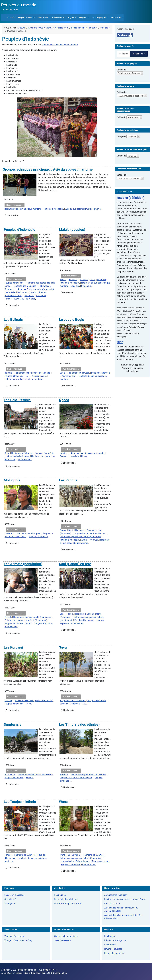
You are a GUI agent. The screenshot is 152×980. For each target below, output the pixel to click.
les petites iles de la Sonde (72, 701)
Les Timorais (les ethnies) (79, 724)
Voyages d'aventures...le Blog (18, 940)
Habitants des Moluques (24, 286)
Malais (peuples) (72, 230)
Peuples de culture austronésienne (76, 778)
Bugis (62, 373)
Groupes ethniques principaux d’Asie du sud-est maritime (48, 169)
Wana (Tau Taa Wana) (24, 299)
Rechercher (139, 54)
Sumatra (84, 280)
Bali (28, 376)
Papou (63, 530)
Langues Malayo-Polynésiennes (75, 861)
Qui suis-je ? (10, 899)
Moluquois (22, 292)
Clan (120, 342)
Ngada (33, 292)
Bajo (7, 453)
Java (92, 280)
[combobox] (123, 54)
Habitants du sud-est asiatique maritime (22, 209)
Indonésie (10, 292)
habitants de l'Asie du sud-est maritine (60, 45)
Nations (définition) (131, 198)
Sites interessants (63, 940)
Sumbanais (41, 296)
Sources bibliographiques (66, 936)
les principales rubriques (66, 899)
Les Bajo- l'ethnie (17, 400)
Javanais (73, 280)
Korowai (94, 540)
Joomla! (5, 973)
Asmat (84, 540)
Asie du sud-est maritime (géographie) (83, 209)
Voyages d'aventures (14, 936)
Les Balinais (13, 320)
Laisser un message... (15, 895)
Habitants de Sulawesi (78, 373)
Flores (84, 456)
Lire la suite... (12, 215)
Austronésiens (39, 376)
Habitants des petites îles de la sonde (32, 373)
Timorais (64, 774)
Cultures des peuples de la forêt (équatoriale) (81, 537)
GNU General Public (57, 973)
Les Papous (68, 480)
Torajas (8, 299)
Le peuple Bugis (71, 320)
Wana (63, 802)
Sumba (29, 778)
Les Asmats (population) (23, 564)
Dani (71, 530)
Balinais (8, 373)
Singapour (86, 286)
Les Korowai (13, 647)
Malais (63, 280)
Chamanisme (89, 864)
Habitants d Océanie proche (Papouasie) (35, 289)
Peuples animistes (101, 861)
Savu (63, 647)
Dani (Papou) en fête (75, 564)
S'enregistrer (10, 903)
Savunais (29, 296)
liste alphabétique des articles (68, 903)
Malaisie (75, 286)
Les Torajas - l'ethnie (20, 802)
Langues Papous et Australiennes (90, 533)
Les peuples (60, 895)
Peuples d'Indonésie (53, 209)
